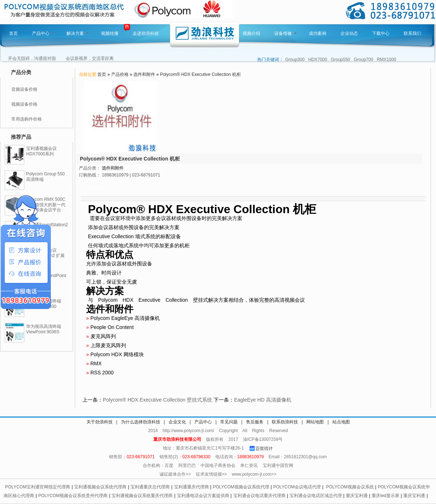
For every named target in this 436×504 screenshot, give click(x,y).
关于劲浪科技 (100, 422)
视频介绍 (251, 33)
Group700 (364, 60)
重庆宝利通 (357, 496)
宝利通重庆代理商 (191, 487)
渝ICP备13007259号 (263, 439)
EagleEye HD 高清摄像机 (263, 400)
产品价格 (120, 74)
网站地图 (315, 422)
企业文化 (177, 422)
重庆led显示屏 (385, 496)
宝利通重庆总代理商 (150, 487)
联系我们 (412, 33)
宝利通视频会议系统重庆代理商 (142, 496)
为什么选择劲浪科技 (141, 422)
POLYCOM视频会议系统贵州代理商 (73, 496)
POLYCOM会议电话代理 (297, 487)
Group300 (295, 60)
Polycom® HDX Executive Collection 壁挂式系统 (158, 400)
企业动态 (349, 33)
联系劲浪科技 (285, 422)
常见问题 (229, 422)
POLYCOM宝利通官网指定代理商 (38, 487)
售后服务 (255, 422)
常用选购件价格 (27, 119)
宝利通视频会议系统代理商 (100, 487)
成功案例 (318, 33)
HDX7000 (318, 60)
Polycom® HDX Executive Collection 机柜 (200, 74)
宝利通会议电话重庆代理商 (259, 496)
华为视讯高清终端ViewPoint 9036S (44, 329)
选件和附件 (144, 74)
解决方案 (78, 33)
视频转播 (110, 33)
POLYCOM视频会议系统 (350, 487)
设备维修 (286, 33)
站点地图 (341, 422)
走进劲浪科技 (146, 33)
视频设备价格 (24, 104)
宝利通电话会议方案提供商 (203, 496)
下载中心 (381, 33)
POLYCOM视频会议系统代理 (241, 487)
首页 (13, 33)
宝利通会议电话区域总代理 (316, 496)
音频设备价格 (24, 89)
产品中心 (43, 33)
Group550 (340, 60)
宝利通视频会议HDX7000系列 (41, 151)
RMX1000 (386, 60)
